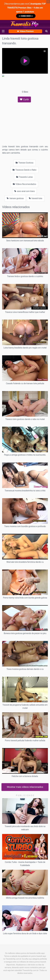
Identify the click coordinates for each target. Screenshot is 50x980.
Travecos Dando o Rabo (24, 170)
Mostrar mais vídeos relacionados (25, 787)
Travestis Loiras (24, 177)
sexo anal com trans (25, 191)
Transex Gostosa (24, 163)
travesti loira (36, 198)
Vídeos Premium (25, 31)
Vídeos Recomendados (25, 184)
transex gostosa (15, 198)
